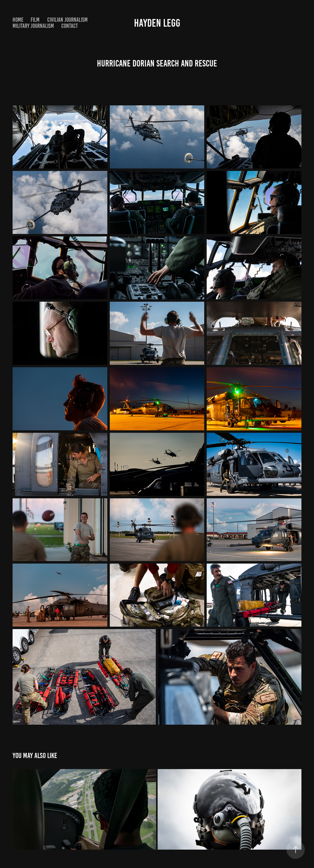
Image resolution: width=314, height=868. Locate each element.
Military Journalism (33, 26)
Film (35, 20)
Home (18, 20)
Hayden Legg (157, 23)
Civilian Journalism (67, 20)
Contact (70, 26)
